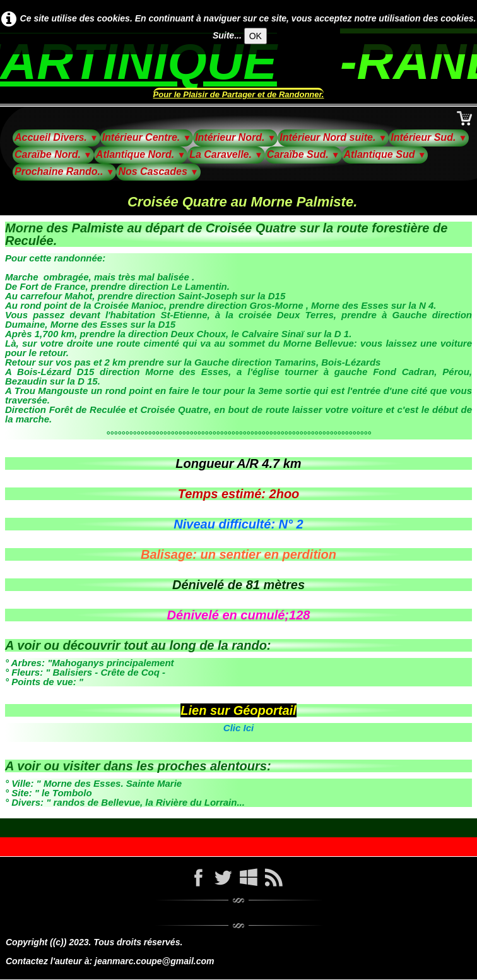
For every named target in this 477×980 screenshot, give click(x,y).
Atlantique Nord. (141, 154)
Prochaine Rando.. (64, 171)
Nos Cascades (158, 171)
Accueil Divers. (56, 137)
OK (256, 36)
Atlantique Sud (385, 154)
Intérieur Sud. (429, 137)
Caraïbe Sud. (303, 154)
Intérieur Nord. (235, 137)
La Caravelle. (226, 154)
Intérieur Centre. (147, 137)
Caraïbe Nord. (53, 154)
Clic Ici (238, 728)
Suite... (227, 35)
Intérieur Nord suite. (333, 137)
